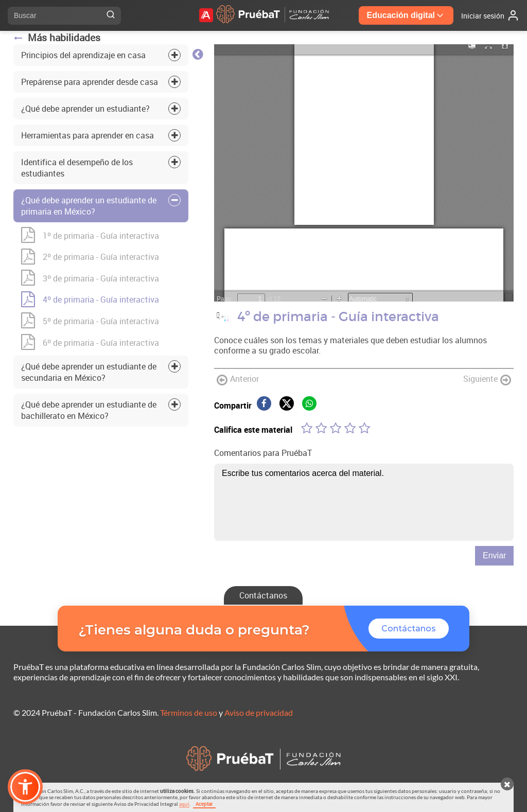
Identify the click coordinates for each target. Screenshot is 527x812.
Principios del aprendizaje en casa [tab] (83, 55)
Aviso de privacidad (259, 712)
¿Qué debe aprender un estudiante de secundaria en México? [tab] (89, 372)
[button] (25, 787)
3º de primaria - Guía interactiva (90, 278)
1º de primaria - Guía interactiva (90, 236)
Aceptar (204, 804)
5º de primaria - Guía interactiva (90, 321)
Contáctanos (263, 595)
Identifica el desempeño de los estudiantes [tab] (77, 168)
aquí (184, 804)
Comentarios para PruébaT (263, 453)
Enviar (494, 555)
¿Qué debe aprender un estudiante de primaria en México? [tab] (89, 206)
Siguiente (487, 379)
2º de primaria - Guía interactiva (90, 257)
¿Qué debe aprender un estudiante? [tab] (85, 109)
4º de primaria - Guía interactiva (90, 300)
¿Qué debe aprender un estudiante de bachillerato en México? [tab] (89, 410)
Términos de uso (189, 712)
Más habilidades (57, 38)
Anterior (238, 379)
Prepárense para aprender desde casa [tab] (90, 82)
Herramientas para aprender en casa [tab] (87, 135)
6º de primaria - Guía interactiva (90, 343)
